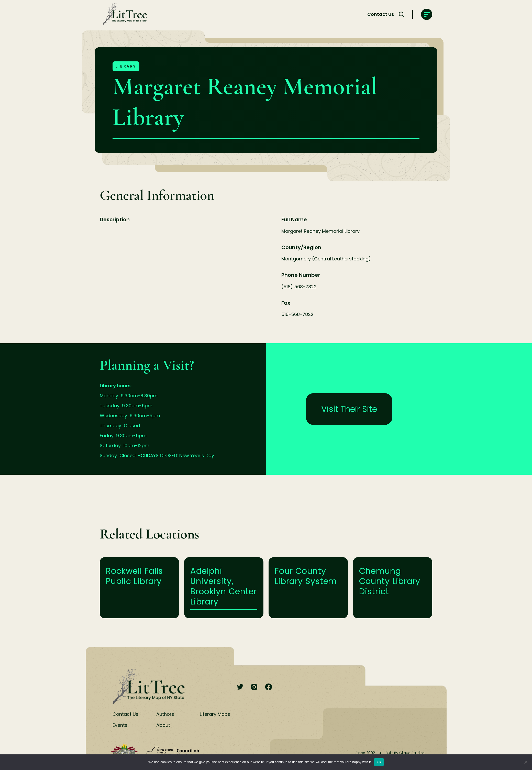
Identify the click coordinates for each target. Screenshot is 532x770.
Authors (165, 714)
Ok (379, 762)
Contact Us (381, 14)
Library (126, 66)
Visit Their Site (349, 409)
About (163, 725)
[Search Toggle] (401, 14)
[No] (526, 762)
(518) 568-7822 (299, 287)
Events (120, 725)
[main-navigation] (427, 14)
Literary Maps (215, 714)
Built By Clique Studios (405, 753)
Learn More (139, 588)
